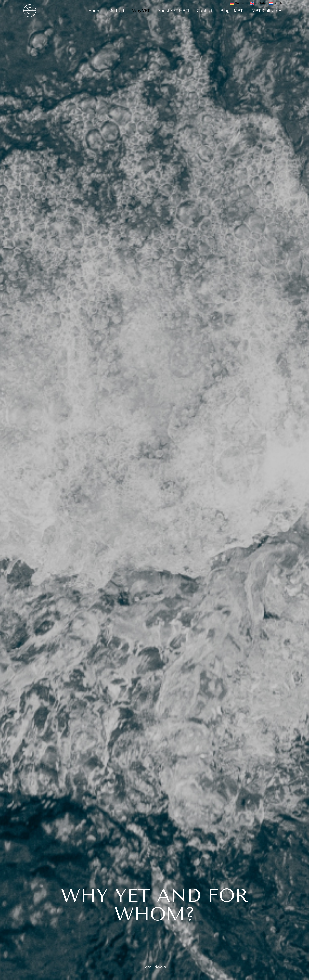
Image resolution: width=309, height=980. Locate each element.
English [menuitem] (260, 3)
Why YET (141, 11)
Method (116, 11)
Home (94, 11)
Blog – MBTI (232, 11)
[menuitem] (238, 3)
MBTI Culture (267, 11)
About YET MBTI (173, 11)
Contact (205, 11)
